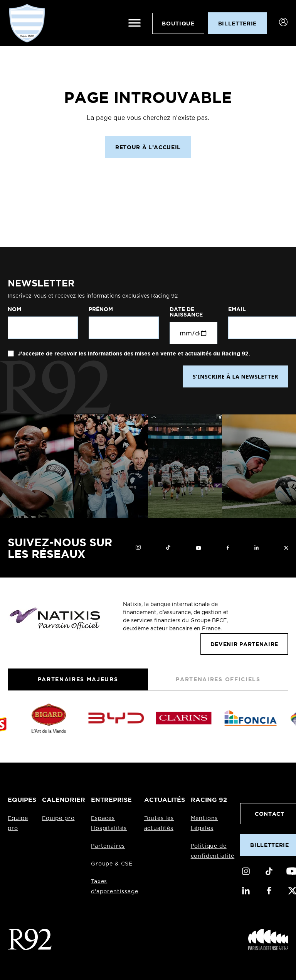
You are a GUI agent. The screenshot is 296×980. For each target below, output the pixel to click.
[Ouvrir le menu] (135, 23)
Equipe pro (58, 818)
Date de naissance (186, 312)
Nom (14, 309)
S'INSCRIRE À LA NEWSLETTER (235, 376)
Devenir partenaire (244, 644)
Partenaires (108, 846)
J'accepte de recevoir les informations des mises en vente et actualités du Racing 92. (133, 354)
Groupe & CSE (112, 864)
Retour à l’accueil (148, 147)
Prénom (101, 309)
